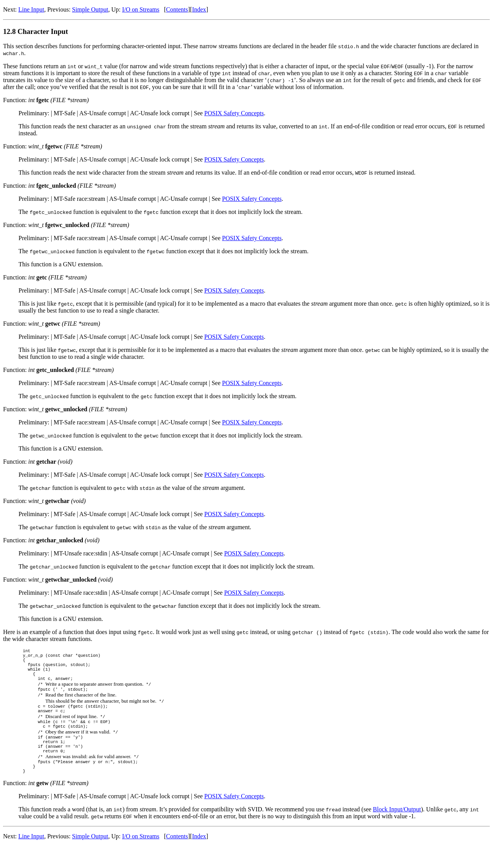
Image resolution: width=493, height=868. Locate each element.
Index (199, 9)
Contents (177, 9)
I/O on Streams (141, 9)
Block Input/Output (397, 831)
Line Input (31, 9)
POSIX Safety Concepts (234, 113)
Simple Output (90, 9)
